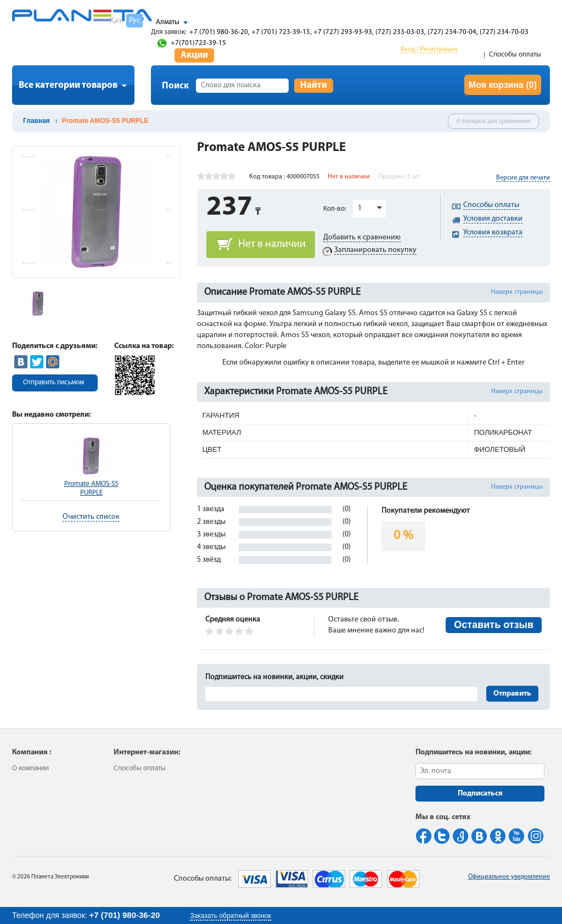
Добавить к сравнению (362, 237)
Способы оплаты (515, 55)
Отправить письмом (54, 382)
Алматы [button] (168, 22)
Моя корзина (503, 85)
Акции (194, 55)
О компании (30, 768)
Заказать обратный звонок (230, 916)
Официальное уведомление (509, 877)
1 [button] (360, 208)
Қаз (116, 21)
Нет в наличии (272, 244)
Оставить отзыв (494, 625)
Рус (134, 21)
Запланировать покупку (375, 250)
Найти (314, 85)
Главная (36, 121)
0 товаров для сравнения (493, 121)
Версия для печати (523, 178)
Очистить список (91, 517)
